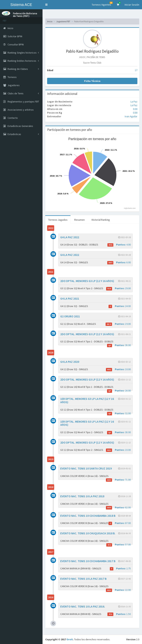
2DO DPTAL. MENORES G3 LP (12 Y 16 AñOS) (87, 281)
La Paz (134, 102)
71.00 (118, 480)
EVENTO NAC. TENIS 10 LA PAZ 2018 (82, 496)
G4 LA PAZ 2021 (70, 298)
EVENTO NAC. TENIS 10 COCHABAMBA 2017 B (88, 561)
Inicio (50, 21)
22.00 (118, 590)
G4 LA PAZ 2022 (70, 237)
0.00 (135, 109)
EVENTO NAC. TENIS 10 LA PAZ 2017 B (83, 579)
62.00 (118, 508)
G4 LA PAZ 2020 (70, 362)
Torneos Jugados (58, 220)
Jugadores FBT (63, 21)
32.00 (119, 413)
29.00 (118, 288)
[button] (46, 5)
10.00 (118, 369)
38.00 (119, 345)
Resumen (80, 220)
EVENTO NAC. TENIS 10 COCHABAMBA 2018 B (88, 516)
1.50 (119, 614)
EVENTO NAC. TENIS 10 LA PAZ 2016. (83, 606)
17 (136, 70)
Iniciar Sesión (132, 5)
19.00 (118, 324)
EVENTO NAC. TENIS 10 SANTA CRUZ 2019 (86, 468)
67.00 (120, 523)
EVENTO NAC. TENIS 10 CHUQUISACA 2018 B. (88, 533)
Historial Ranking (101, 220)
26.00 (119, 391)
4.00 (119, 245)
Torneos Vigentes (102, 4)
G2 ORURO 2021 (70, 316)
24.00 (120, 306)
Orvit (70, 639)
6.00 (119, 262)
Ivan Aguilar (131, 116)
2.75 (120, 569)
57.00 (119, 545)
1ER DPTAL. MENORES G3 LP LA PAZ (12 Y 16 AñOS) (87, 400)
